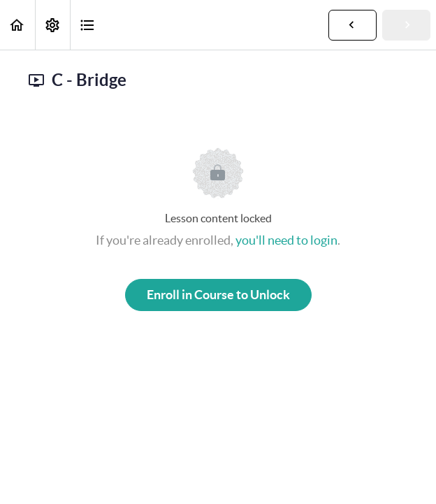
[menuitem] (52, 25)
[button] (17, 25)
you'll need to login (286, 240)
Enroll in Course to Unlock (218, 295)
